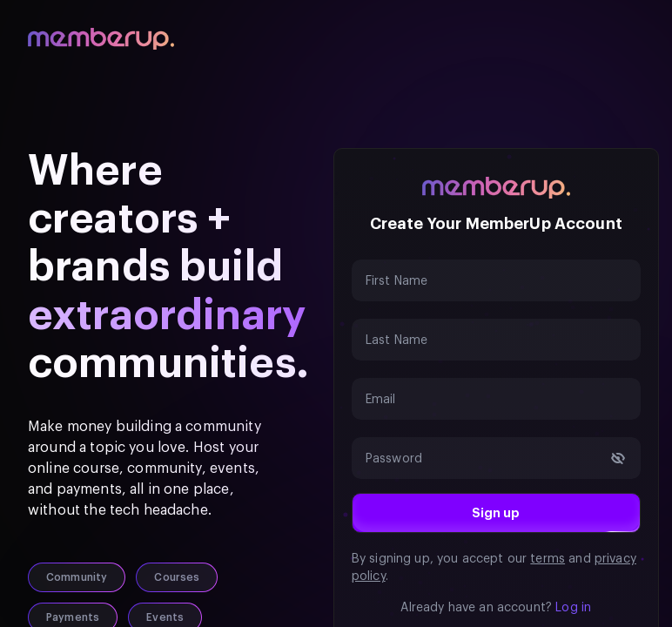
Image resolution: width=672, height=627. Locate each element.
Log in (573, 608)
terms (548, 559)
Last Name (396, 340)
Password (394, 459)
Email (381, 400)
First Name (397, 281)
